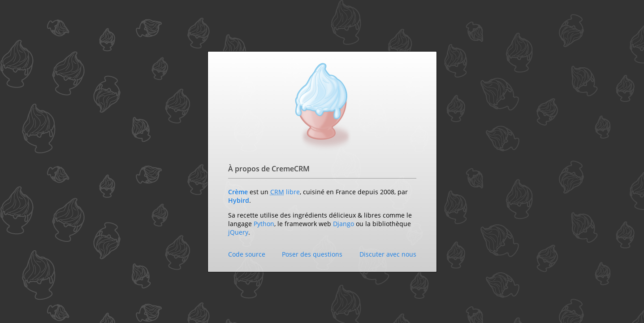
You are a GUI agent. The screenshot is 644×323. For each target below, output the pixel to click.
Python (264, 224)
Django (344, 224)
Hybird (239, 200)
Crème (238, 192)
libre (293, 192)
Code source (247, 254)
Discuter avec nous (388, 254)
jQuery (238, 232)
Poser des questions (312, 254)
